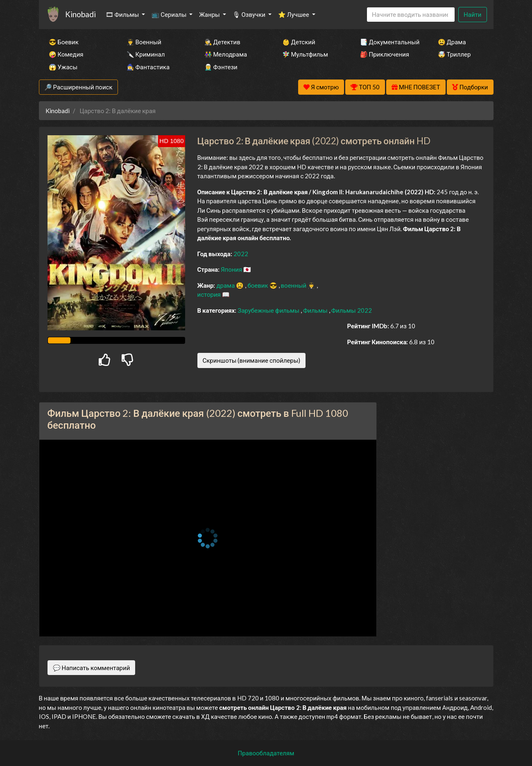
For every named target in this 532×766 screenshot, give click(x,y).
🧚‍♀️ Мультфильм (305, 54)
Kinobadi (80, 14)
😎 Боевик (64, 42)
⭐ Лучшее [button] (294, 14)
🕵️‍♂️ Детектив (222, 42)
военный (294, 285)
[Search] (411, 15)
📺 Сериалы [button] (170, 14)
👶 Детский (299, 42)
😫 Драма (452, 42)
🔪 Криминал (146, 54)
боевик (258, 285)
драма (226, 285)
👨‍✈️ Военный (144, 42)
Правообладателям (266, 753)
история (210, 294)
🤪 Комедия (66, 54)
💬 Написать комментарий (92, 668)
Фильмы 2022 (352, 310)
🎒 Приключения (385, 54)
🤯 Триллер (454, 54)
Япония (232, 269)
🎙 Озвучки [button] (250, 14)
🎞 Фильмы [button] (123, 14)
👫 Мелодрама (226, 54)
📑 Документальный (388, 42)
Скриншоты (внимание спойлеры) (252, 360)
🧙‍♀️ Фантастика (148, 67)
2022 (241, 254)
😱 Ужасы (63, 67)
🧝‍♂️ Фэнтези (221, 67)
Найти (472, 14)
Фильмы (316, 310)
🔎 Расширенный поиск (78, 87)
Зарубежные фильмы (269, 310)
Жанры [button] (210, 14)
